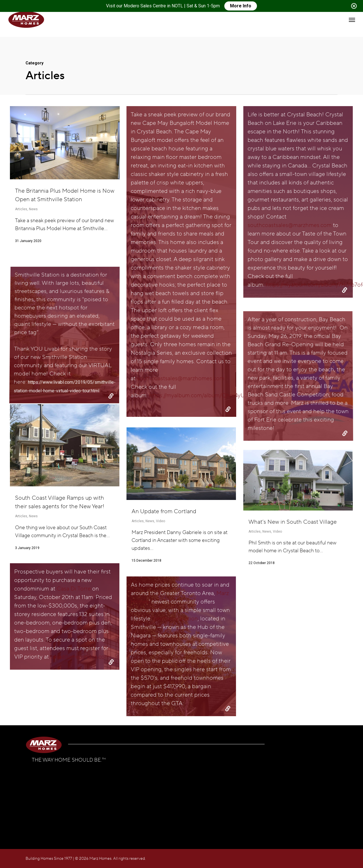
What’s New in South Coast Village (293, 615)
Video (278, 622)
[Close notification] (354, 6)
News (33, 209)
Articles (21, 209)
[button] (352, 20)
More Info (241, 6)
